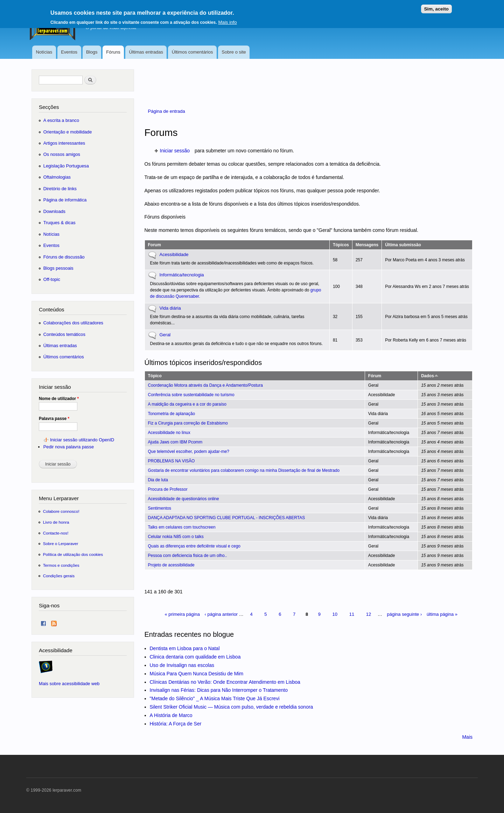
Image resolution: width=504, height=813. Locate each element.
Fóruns (113, 52)
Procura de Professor (168, 489)
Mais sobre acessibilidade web (69, 684)
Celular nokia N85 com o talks (176, 537)
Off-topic (52, 279)
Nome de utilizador (59, 399)
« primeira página (182, 614)
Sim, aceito (436, 7)
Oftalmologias (57, 177)
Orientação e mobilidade (68, 132)
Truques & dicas (59, 223)
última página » (442, 614)
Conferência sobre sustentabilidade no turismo (191, 395)
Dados (430, 376)
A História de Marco (171, 715)
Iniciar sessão (175, 151)
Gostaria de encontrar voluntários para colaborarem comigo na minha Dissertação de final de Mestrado (244, 470)
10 (335, 614)
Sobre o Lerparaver (61, 543)
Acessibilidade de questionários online (184, 499)
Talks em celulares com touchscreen (182, 527)
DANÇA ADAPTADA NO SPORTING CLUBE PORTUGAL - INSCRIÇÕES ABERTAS (227, 518)
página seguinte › (405, 614)
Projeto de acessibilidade (171, 565)
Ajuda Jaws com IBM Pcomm (175, 442)
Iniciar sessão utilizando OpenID (82, 440)
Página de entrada (167, 111)
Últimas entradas (146, 52)
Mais (467, 737)
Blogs (92, 52)
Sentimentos (160, 508)
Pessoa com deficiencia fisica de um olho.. (188, 556)
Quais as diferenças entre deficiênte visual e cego (194, 546)
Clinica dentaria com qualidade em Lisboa (195, 657)
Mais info (227, 20)
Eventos (69, 52)
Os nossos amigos (62, 154)
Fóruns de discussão (64, 257)
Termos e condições (61, 565)
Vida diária (170, 308)
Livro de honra (56, 522)
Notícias (44, 52)
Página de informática (65, 200)
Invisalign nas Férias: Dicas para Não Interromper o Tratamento (219, 690)
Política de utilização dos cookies (73, 554)
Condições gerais (59, 576)
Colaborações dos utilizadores (73, 323)
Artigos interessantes (64, 143)
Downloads (54, 211)
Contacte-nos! (56, 533)
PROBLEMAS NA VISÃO (171, 461)
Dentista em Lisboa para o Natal (185, 648)
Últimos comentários (192, 52)
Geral (165, 335)
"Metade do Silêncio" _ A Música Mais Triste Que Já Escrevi (215, 698)
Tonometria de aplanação (172, 414)
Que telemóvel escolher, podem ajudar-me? (189, 452)
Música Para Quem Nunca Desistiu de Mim (197, 674)
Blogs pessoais (58, 268)
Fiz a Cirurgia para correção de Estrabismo (188, 423)
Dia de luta (158, 480)
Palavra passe (54, 419)
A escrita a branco (61, 120)
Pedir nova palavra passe (69, 447)
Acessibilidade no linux (169, 433)
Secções (49, 107)
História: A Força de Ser (176, 724)
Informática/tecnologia (182, 275)
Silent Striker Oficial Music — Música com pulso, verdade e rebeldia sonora (232, 707)
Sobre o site (234, 52)
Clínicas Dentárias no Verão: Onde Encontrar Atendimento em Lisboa (225, 682)
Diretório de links (60, 189)
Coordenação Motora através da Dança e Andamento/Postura (205, 385)
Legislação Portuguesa (66, 166)
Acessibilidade (174, 254)
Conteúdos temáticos (64, 334)
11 (352, 614)
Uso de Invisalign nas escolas (182, 665)
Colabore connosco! (61, 511)
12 (369, 614)
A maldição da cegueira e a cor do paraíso (187, 404)
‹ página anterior (221, 614)
